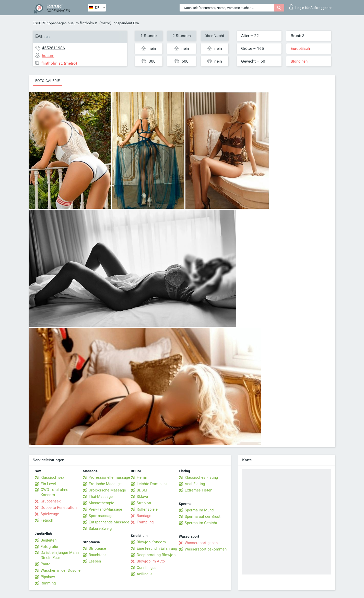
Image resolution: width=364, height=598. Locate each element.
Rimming (48, 583)
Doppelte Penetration (59, 508)
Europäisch (300, 49)
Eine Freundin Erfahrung (157, 548)
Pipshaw (48, 577)
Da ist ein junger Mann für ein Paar (60, 555)
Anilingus (145, 574)
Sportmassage (101, 516)
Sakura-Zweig (100, 529)
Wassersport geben (201, 543)
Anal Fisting (195, 484)
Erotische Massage (105, 484)
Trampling (145, 522)
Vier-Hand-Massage (105, 509)
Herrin (142, 477)
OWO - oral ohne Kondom (54, 492)
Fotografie (49, 547)
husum (73, 23)
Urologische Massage (107, 490)
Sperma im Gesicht (201, 523)
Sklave (142, 497)
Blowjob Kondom (151, 542)
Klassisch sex (52, 477)
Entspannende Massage (109, 522)
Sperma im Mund (199, 510)
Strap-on (144, 503)
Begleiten (49, 540)
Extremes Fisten (198, 490)
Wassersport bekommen (206, 549)
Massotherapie (101, 503)
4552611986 (53, 48)
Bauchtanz (97, 555)
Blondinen (299, 61)
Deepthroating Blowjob (156, 555)
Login (310, 7)
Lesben (95, 561)
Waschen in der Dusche (61, 570)
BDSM (142, 490)
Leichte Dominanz (152, 484)
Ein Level (48, 484)
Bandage (144, 516)
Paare (45, 564)
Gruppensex (51, 501)
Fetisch (47, 520)
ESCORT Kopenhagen (50, 23)
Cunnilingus (147, 568)
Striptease (97, 548)
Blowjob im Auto (151, 561)
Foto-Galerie (48, 81)
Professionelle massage (109, 477)
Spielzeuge (50, 514)
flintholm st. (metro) (96, 23)
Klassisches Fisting (201, 477)
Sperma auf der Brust (203, 517)
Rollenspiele (147, 509)
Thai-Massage (101, 497)
